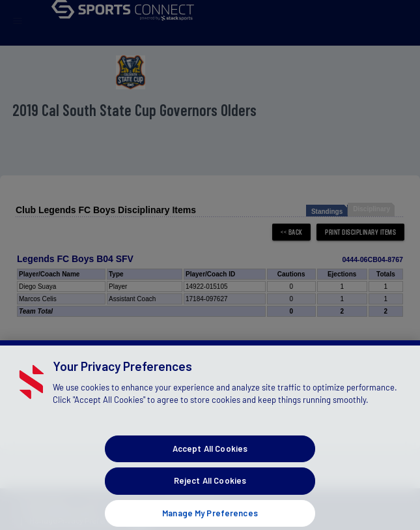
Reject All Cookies (210, 491)
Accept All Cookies (210, 458)
